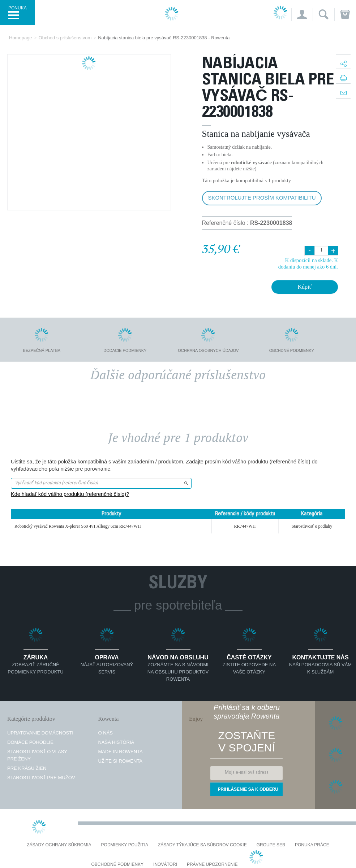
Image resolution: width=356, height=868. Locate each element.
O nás (105, 733)
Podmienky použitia (125, 845)
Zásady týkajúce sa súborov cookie (202, 845)
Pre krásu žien (27, 768)
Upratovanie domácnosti (40, 733)
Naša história (116, 742)
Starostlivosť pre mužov (41, 778)
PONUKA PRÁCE (312, 845)
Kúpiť (304, 287)
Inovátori (165, 865)
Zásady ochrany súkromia (59, 845)
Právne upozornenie (212, 865)
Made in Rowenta (120, 752)
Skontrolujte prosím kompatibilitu (262, 198)
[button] (302, 14)
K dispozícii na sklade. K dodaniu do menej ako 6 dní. (308, 263)
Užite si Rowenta (120, 761)
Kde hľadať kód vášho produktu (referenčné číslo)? (70, 494)
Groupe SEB (271, 845)
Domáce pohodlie (30, 742)
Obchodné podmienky (117, 865)
